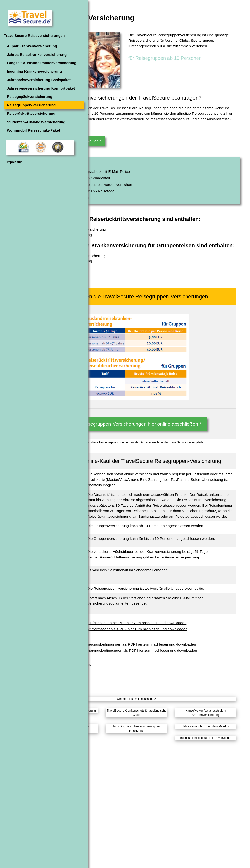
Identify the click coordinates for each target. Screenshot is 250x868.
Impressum (15, 162)
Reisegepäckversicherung (30, 97)
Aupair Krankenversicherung (32, 46)
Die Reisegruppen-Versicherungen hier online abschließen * (167, 448)
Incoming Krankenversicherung (34, 71)
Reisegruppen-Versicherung (31, 105)
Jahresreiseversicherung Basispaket (39, 80)
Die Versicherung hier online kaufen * (131, 163)
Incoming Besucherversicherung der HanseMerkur (167, 847)
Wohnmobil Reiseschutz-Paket (33, 130)
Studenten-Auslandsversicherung (36, 122)
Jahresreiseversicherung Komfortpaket (41, 88)
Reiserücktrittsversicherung (31, 113)
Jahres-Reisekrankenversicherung (37, 55)
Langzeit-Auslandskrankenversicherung (42, 63)
